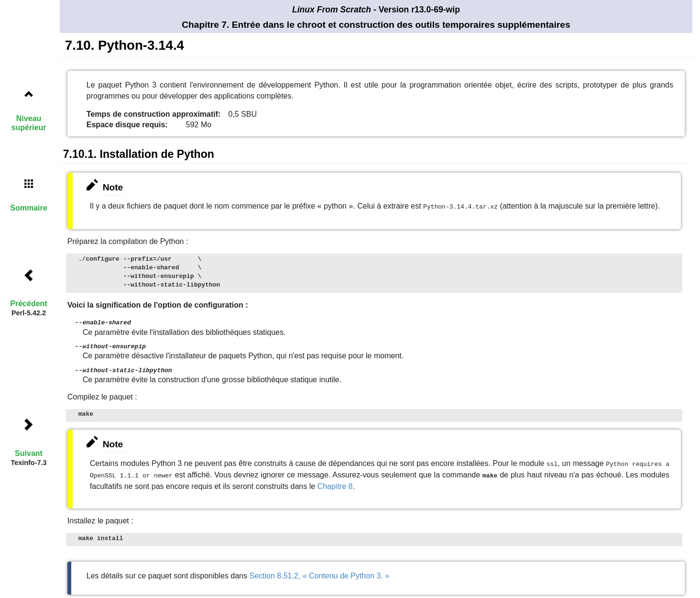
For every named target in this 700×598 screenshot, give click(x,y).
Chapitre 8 (335, 482)
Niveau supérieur (29, 123)
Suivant (29, 453)
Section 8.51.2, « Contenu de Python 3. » (319, 571)
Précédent (28, 304)
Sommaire (28, 208)
